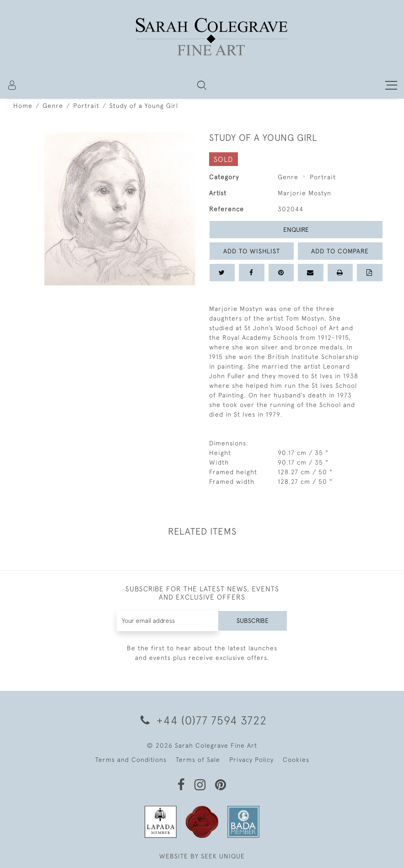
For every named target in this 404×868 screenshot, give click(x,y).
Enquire (296, 230)
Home (23, 106)
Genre (53, 106)
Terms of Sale (198, 760)
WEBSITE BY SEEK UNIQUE (202, 856)
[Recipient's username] (167, 621)
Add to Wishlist (252, 251)
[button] (202, 85)
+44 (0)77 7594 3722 (202, 720)
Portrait (86, 106)
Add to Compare (340, 251)
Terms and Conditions (131, 760)
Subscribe (253, 621)
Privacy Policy (251, 760)
